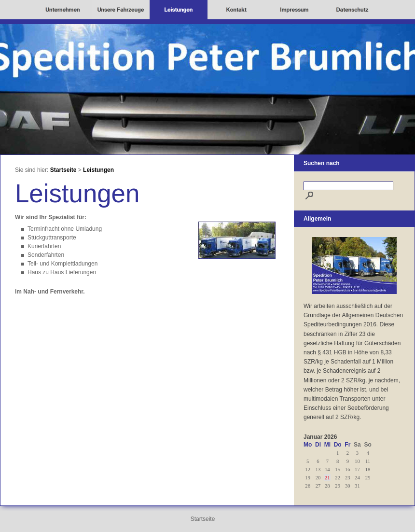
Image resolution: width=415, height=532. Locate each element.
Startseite (63, 170)
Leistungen (98, 170)
